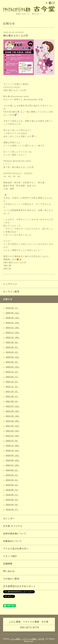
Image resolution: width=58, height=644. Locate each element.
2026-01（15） (13, 323)
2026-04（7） (12, 308)
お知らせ (8, 299)
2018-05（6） (12, 500)
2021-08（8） (12, 401)
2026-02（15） (13, 318)
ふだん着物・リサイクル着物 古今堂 (27, 639)
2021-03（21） (13, 426)
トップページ (10, 284)
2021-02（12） (13, 431)
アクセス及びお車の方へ (16, 549)
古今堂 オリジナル (13, 526)
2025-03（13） (13, 357)
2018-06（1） (12, 495)
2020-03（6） (12, 480)
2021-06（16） (13, 411)
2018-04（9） (12, 505)
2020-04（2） (12, 475)
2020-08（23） (13, 460)
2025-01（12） (13, 367)
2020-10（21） (13, 451)
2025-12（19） (13, 328)
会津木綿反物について (15, 534)
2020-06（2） (12, 470)
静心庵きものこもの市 (16, 36)
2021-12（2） (12, 382)
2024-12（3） (12, 372)
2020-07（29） (13, 465)
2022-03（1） (12, 377)
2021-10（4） (12, 392)
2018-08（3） (12, 490)
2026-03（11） (13, 313)
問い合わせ (9, 571)
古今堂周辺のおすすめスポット (19, 586)
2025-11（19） (13, 333)
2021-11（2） (12, 387)
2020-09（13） (13, 456)
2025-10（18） (13, 338)
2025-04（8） (12, 352)
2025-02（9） (12, 362)
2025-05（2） (12, 347)
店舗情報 (8, 564)
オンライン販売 (11, 292)
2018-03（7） (12, 510)
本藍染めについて (12, 541)
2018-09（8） (12, 485)
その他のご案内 (11, 579)
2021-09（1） (12, 397)
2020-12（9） (12, 441)
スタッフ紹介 (10, 556)
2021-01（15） (13, 436)
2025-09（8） (12, 342)
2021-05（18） (13, 416)
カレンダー (9, 518)
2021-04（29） (13, 421)
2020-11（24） (13, 446)
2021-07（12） (13, 406)
